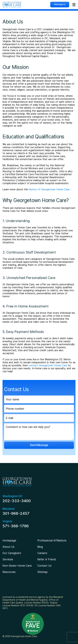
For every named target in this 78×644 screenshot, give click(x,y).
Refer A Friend (47, 559)
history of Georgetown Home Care (49, 189)
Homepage (9, 541)
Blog (40, 547)
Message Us (60, 4)
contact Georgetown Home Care (48, 365)
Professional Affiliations (52, 541)
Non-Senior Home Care (17, 566)
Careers (42, 553)
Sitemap (42, 572)
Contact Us (44, 566)
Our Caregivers (12, 553)
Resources (9, 572)
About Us (8, 547)
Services (8, 559)
